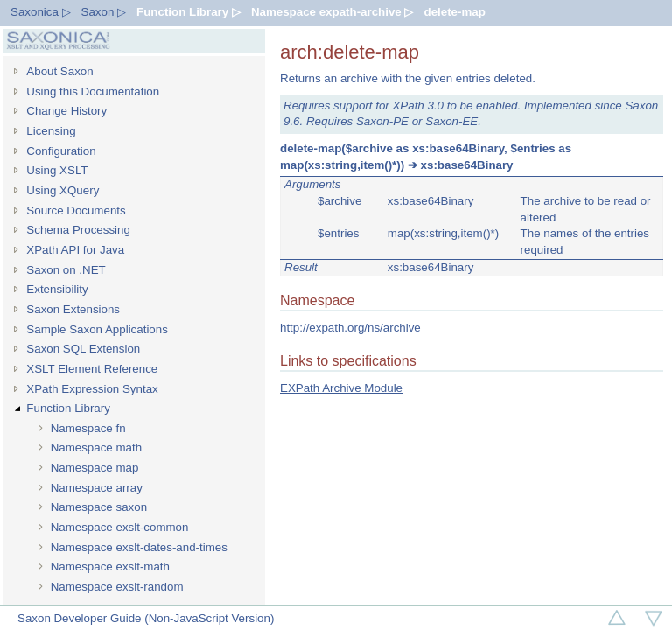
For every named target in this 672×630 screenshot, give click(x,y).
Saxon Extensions (73, 309)
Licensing (51, 131)
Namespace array (97, 488)
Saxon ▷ (104, 12)
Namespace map (95, 468)
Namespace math (96, 448)
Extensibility (57, 289)
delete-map (454, 12)
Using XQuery (63, 190)
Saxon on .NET (66, 270)
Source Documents (76, 210)
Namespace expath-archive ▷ (332, 12)
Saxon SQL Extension (83, 349)
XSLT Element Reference (92, 369)
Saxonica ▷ (41, 12)
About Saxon (59, 71)
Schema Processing (78, 230)
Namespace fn (88, 428)
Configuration (61, 151)
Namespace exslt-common (120, 527)
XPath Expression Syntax (92, 389)
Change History (66, 111)
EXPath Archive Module (341, 388)
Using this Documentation (93, 91)
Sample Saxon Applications (97, 329)
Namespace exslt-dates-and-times (139, 547)
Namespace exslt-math (110, 567)
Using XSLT (57, 170)
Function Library (68, 408)
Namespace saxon (99, 507)
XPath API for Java (75, 250)
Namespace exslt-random (117, 587)
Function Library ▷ (189, 12)
